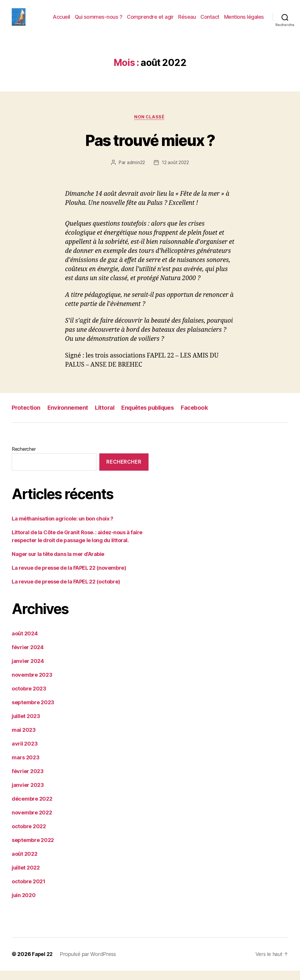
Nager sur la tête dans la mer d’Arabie (58, 563)
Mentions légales (244, 21)
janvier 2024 (28, 670)
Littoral (108, 417)
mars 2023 (26, 767)
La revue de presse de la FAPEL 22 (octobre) (66, 591)
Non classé (150, 126)
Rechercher (24, 459)
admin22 (135, 172)
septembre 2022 (33, 849)
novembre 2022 (32, 822)
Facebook (203, 417)
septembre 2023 (33, 712)
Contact (210, 21)
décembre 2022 (32, 808)
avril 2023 (25, 753)
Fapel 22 (43, 963)
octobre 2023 (29, 698)
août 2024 (25, 643)
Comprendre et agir (150, 21)
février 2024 (28, 657)
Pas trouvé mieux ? (150, 149)
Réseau (187, 21)
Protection (26, 417)
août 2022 (25, 863)
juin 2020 (24, 905)
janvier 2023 (28, 794)
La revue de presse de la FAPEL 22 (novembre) (69, 577)
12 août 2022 (176, 172)
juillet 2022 (26, 877)
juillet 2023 (26, 725)
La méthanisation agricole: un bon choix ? (63, 528)
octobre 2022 (29, 836)
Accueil (61, 21)
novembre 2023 (32, 684)
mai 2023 (24, 739)
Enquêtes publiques (154, 417)
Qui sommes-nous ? (99, 21)
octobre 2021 (29, 891)
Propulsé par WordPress (88, 963)
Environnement (69, 417)
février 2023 (28, 781)
